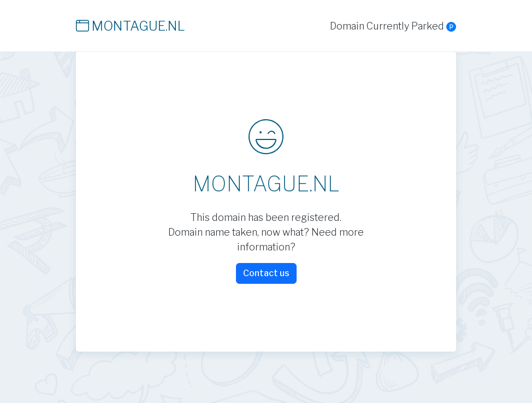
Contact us (266, 273)
